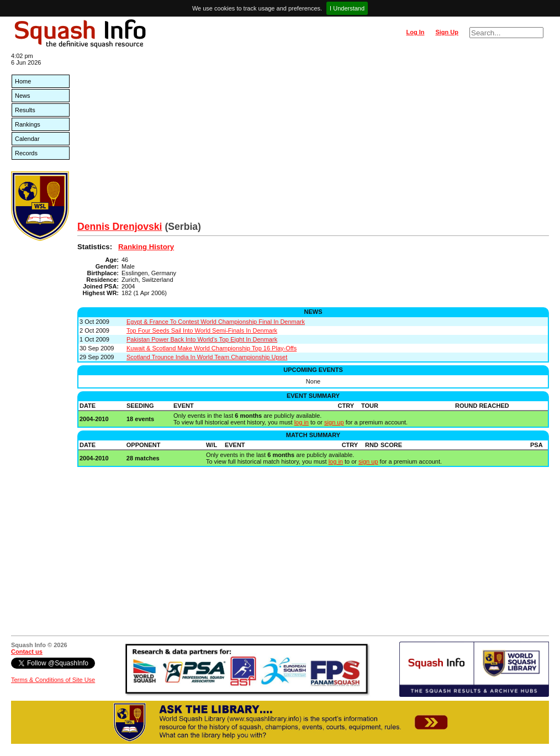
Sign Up (447, 32)
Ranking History (146, 247)
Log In (415, 32)
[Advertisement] (313, 138)
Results (25, 110)
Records (26, 153)
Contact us (27, 652)
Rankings (28, 124)
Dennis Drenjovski (120, 227)
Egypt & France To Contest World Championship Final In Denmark (216, 322)
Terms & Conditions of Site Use (53, 680)
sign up (334, 422)
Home (23, 81)
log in (302, 422)
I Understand (347, 8)
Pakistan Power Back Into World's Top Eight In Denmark (202, 339)
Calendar (27, 139)
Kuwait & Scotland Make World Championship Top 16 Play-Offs (212, 348)
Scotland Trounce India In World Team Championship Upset (207, 357)
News (23, 96)
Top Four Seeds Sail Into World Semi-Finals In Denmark (202, 330)
